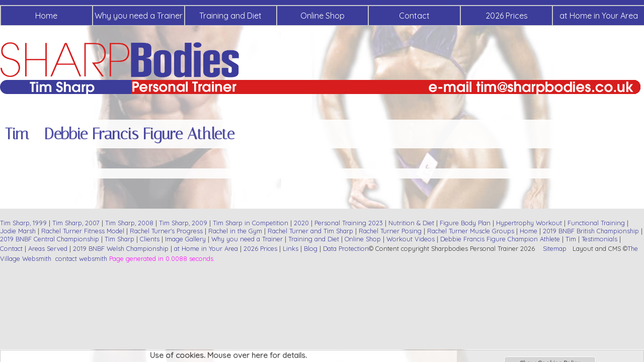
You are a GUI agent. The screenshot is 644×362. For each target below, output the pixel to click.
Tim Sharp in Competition (251, 223)
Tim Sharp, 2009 (183, 223)
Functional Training (596, 223)
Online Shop (323, 16)
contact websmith (81, 258)
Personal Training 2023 (349, 223)
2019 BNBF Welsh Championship (121, 248)
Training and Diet (230, 16)
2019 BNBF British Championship (591, 231)
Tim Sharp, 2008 (129, 223)
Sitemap (555, 248)
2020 (301, 223)
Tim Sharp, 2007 (76, 223)
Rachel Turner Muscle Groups (471, 231)
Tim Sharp (119, 239)
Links (291, 248)
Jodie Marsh (19, 231)
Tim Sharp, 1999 (23, 223)
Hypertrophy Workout (529, 223)
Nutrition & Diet (411, 223)
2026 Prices (507, 16)
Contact (414, 16)
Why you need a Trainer (139, 16)
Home (46, 16)
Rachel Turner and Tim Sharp (310, 231)
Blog (311, 248)
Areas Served (48, 248)
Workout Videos (411, 239)
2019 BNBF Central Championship (50, 239)
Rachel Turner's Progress (166, 231)
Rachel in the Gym (235, 231)
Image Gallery (185, 239)
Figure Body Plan (465, 223)
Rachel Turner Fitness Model (83, 231)
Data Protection (346, 248)
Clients (150, 239)
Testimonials (599, 239)
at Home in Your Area (206, 248)
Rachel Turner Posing (390, 231)
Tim (571, 239)
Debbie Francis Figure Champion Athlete (500, 239)
